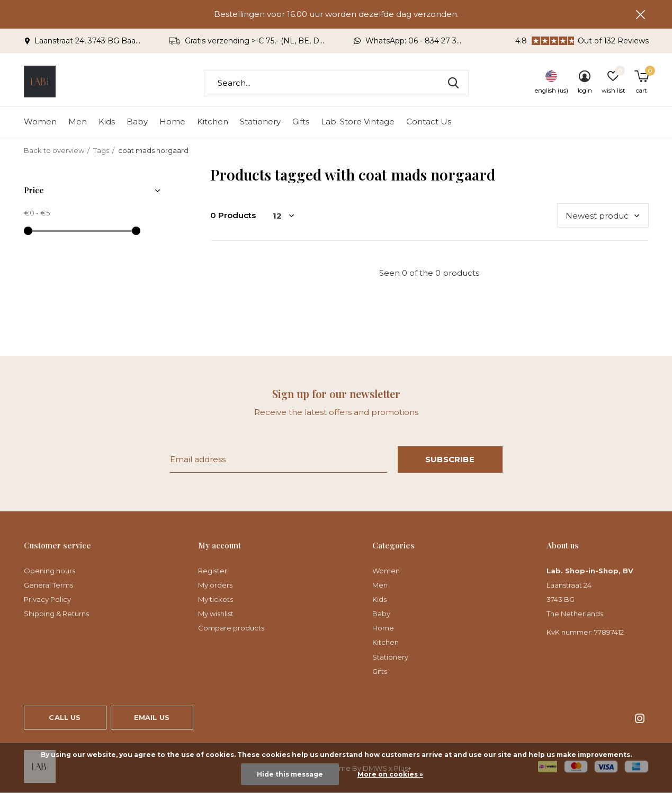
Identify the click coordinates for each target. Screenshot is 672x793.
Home (172, 122)
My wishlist (216, 614)
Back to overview (54, 150)
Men (78, 122)
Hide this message (290, 774)
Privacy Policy (47, 599)
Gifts (301, 122)
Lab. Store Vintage (358, 122)
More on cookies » (390, 774)
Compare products (231, 628)
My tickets (216, 599)
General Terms (48, 585)
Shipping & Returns (56, 614)
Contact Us (429, 122)
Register (213, 571)
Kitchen (213, 122)
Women (40, 122)
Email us (152, 717)
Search (454, 83)
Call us (65, 717)
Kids (107, 122)
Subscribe (450, 459)
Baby (137, 122)
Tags (101, 150)
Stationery (260, 122)
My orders (215, 585)
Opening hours (50, 571)
